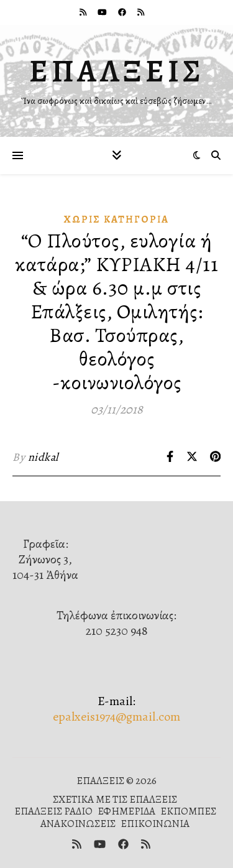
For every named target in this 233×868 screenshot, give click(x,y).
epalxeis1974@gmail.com (116, 717)
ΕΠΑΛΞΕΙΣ (117, 71)
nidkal (43, 457)
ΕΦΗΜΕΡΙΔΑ (126, 811)
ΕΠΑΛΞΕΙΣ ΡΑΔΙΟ (53, 811)
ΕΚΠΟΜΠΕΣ (188, 811)
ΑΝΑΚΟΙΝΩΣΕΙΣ (78, 824)
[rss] (84, 12)
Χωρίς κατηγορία (116, 219)
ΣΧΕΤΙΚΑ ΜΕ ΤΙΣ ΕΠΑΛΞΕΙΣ (115, 799)
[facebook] (123, 12)
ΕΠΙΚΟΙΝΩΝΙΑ (155, 824)
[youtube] (103, 12)
